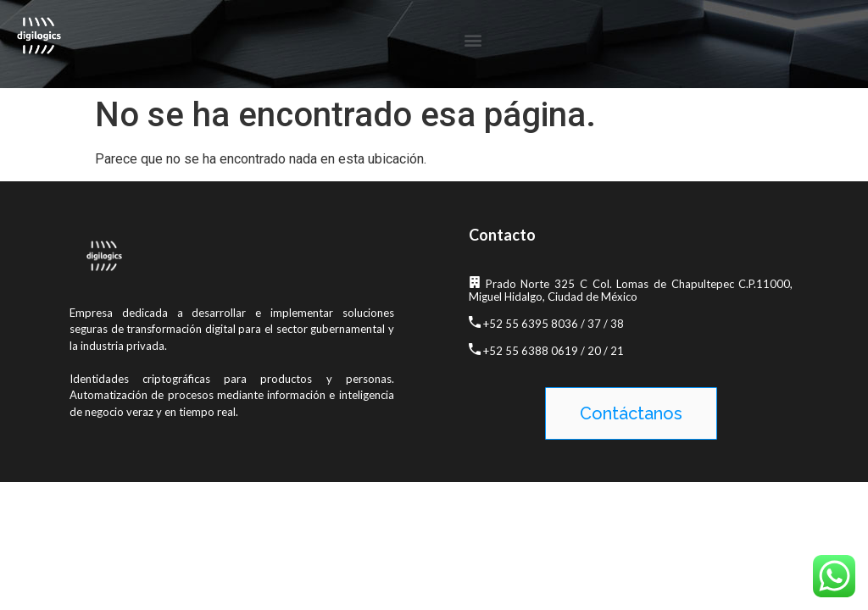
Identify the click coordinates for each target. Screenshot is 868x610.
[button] (473, 39)
